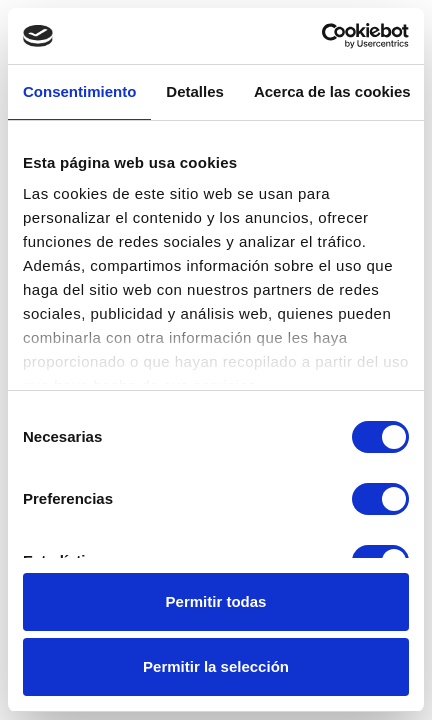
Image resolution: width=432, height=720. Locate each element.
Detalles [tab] (195, 91)
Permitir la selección (216, 666)
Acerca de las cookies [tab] (332, 91)
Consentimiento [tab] (79, 91)
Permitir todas (216, 601)
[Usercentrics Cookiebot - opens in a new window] (321, 36)
